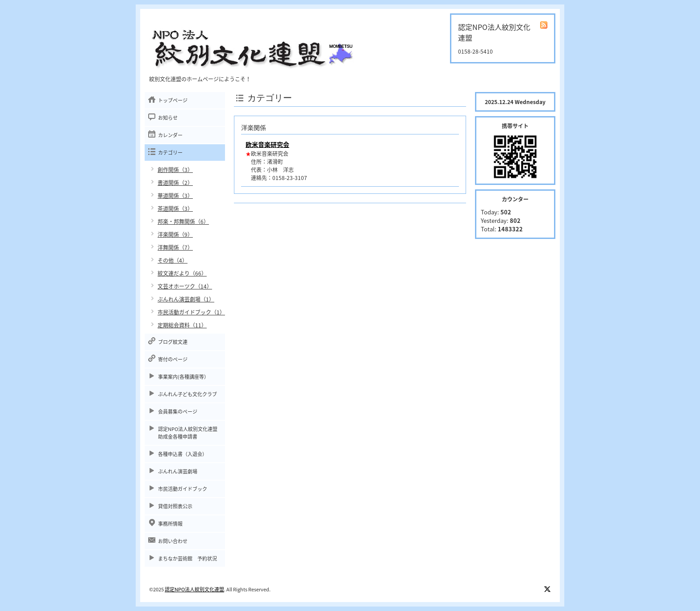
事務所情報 (170, 524)
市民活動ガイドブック (183, 489)
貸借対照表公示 (175, 506)
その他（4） (173, 260)
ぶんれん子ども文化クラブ (187, 394)
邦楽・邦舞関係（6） (183, 222)
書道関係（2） (175, 183)
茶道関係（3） (175, 209)
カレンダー (170, 135)
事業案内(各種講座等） (183, 377)
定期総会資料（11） (182, 325)
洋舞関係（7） (175, 247)
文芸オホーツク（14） (185, 286)
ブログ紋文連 (173, 342)
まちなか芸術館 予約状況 (187, 559)
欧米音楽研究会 (267, 144)
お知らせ (168, 118)
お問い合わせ (173, 541)
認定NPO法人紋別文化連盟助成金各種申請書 (188, 433)
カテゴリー (170, 153)
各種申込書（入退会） (183, 454)
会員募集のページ (178, 412)
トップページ (173, 100)
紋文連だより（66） (182, 273)
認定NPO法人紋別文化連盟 (194, 589)
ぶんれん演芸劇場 (178, 471)
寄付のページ (173, 359)
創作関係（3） (175, 170)
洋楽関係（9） (175, 234)
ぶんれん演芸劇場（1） (186, 299)
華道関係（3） (175, 196)
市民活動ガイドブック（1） (191, 312)
